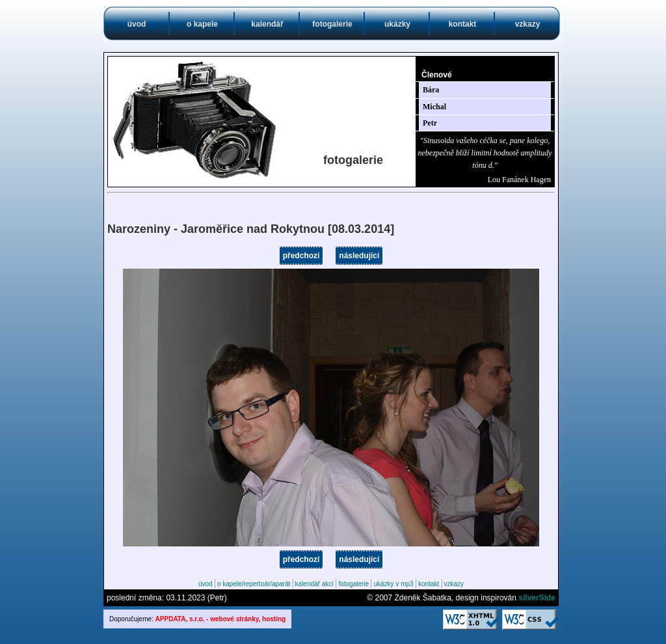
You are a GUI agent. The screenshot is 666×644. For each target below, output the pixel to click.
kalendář (267, 24)
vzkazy (528, 24)
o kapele (202, 24)
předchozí (301, 256)
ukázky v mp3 (393, 584)
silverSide (537, 598)
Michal (434, 107)
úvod (137, 24)
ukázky (397, 24)
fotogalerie (332, 24)
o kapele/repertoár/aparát (254, 584)
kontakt (463, 24)
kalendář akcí (314, 584)
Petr (430, 123)
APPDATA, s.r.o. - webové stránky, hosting (221, 619)
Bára (431, 90)
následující (359, 256)
